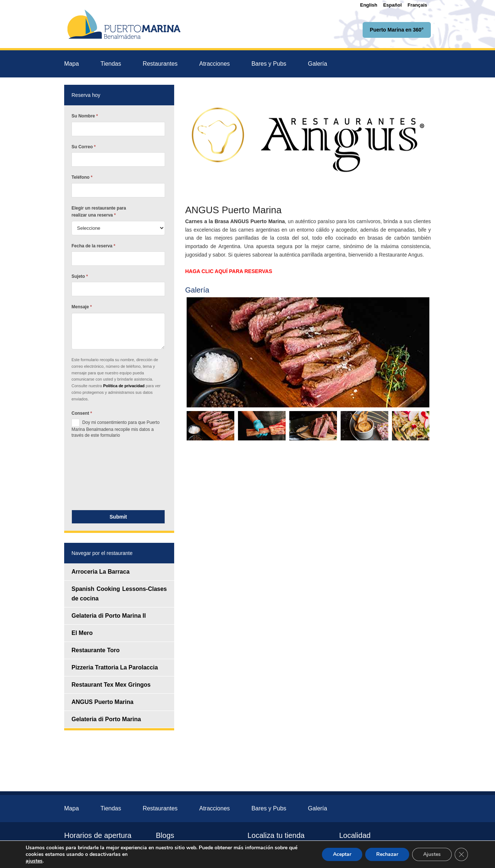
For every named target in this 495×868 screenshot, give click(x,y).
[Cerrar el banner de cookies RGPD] (461, 854)
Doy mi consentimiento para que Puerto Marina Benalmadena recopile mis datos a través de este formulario (115, 428)
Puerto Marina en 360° (397, 30)
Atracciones (214, 64)
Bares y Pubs (269, 64)
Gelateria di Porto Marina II (109, 616)
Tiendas (111, 64)
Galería (318, 64)
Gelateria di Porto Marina (106, 719)
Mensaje (82, 307)
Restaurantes (160, 64)
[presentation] (102, 476)
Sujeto (80, 276)
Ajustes (432, 854)
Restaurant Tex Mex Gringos (111, 685)
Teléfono (82, 177)
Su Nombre (85, 116)
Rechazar (387, 854)
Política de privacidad (124, 386)
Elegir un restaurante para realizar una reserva (99, 212)
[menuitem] (369, 5)
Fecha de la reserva (93, 246)
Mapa (71, 64)
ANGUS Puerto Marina (102, 702)
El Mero (82, 633)
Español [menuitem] (393, 5)
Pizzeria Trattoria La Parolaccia (115, 667)
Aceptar (342, 854)
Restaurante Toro (96, 650)
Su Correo (84, 147)
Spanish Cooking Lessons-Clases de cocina (119, 594)
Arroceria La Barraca (100, 572)
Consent (82, 413)
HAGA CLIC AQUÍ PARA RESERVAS (229, 271)
